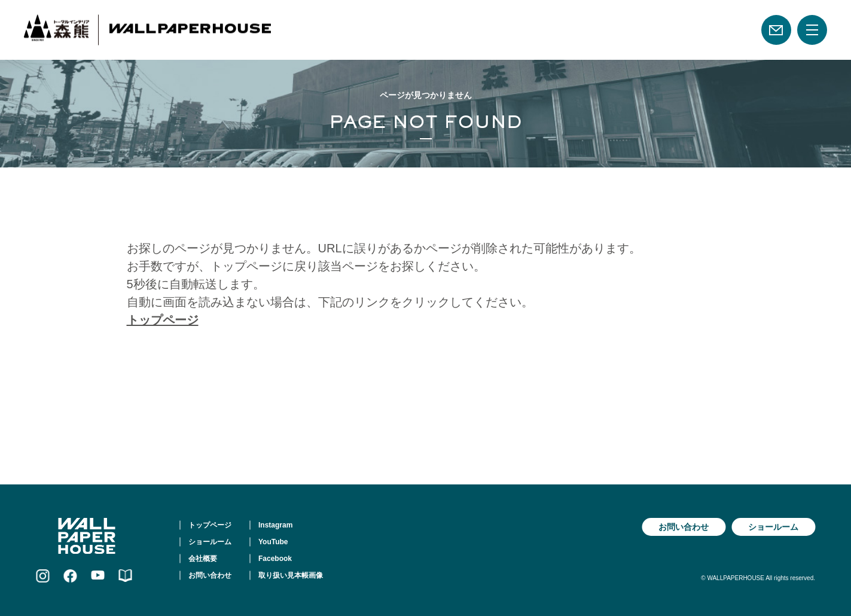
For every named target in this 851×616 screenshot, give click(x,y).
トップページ (163, 320)
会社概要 (203, 559)
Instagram (275, 525)
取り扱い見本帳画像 (291, 575)
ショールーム (210, 542)
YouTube (273, 542)
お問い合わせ (210, 575)
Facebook (275, 559)
